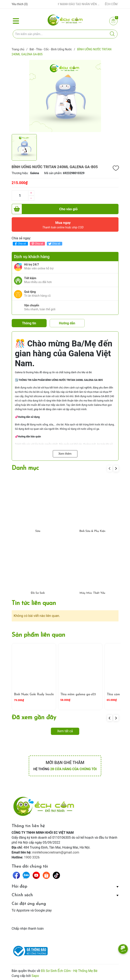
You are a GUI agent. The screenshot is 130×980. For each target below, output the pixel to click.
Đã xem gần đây (34, 716)
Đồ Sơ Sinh (38, 592)
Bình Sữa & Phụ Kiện (92, 530)
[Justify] (112, 34)
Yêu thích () (20, 4)
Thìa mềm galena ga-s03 (78, 693)
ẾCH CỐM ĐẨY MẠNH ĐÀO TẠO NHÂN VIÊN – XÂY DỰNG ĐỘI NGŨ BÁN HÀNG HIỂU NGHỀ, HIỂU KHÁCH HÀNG (74, 4)
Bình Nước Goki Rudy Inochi (34, 693)
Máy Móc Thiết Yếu (92, 592)
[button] (116, 467)
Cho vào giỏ (45, 209)
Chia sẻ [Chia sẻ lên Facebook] (20, 244)
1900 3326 (32, 856)
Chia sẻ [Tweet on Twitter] (54, 244)
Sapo (35, 974)
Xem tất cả (65, 730)
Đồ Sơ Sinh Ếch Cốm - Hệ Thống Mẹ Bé (69, 969)
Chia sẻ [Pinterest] (37, 244)
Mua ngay (63, 226)
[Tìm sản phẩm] (65, 34)
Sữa (38, 530)
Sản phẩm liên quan (38, 634)
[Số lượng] (20, 196)
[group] (65, 96)
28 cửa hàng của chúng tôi (73, 768)
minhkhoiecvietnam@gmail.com (56, 851)
